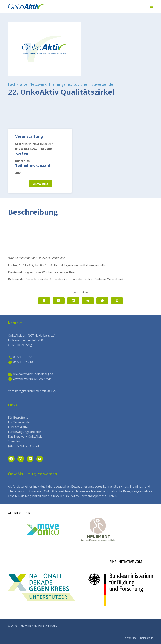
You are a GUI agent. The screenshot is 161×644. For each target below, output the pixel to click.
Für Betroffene (18, 418)
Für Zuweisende (19, 422)
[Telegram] (88, 301)
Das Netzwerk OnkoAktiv (25, 436)
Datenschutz (147, 638)
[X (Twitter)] (59, 301)
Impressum (130, 638)
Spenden (14, 441)
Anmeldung (41, 184)
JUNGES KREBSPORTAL (24, 446)
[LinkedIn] (73, 301)
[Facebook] (44, 301)
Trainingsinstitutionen (69, 84)
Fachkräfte (18, 84)
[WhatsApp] (102, 301)
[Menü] (151, 6)
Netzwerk (38, 84)
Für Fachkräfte (18, 427)
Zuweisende (102, 84)
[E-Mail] (117, 301)
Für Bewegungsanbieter (25, 432)
